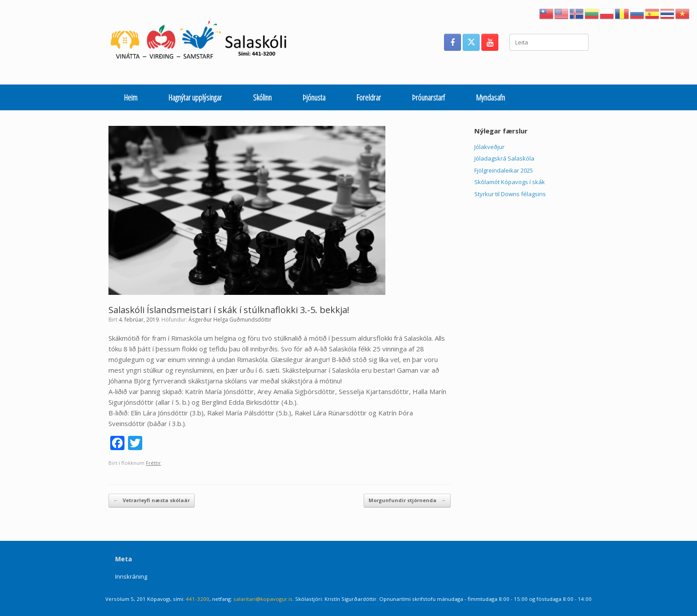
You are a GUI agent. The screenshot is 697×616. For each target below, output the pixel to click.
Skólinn (262, 97)
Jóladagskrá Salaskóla (504, 158)
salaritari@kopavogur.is (263, 599)
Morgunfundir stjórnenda (407, 501)
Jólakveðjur (489, 147)
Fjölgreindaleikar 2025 (504, 170)
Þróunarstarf (429, 97)
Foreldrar (369, 97)
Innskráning (131, 576)
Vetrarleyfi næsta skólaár (152, 501)
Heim (131, 97)
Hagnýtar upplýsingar (195, 97)
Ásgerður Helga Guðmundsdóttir (230, 320)
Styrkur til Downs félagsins (510, 194)
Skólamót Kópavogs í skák (510, 182)
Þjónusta (314, 97)
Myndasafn (491, 97)
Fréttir (153, 463)
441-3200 (198, 599)
